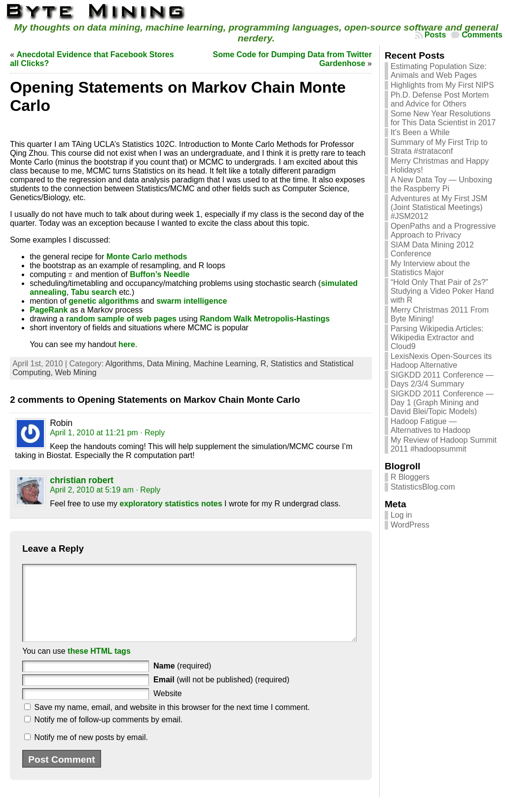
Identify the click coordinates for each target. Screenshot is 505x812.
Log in (401, 515)
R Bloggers (410, 477)
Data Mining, (170, 364)
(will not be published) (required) (221, 694)
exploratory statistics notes (171, 504)
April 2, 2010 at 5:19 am (92, 490)
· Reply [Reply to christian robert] (148, 490)
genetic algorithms (104, 301)
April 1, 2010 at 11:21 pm (94, 433)
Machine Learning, (227, 364)
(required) (182, 681)
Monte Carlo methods (147, 257)
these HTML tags (99, 666)
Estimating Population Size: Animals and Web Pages (439, 71)
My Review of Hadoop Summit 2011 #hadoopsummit (444, 444)
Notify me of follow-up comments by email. (109, 734)
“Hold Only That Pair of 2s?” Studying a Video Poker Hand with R (442, 291)
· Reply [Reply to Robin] (152, 433)
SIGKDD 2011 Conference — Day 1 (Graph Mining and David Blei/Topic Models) (442, 403)
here (127, 344)
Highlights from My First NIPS (442, 85)
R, (265, 364)
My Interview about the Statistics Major (430, 268)
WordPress (410, 525)
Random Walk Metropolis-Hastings (265, 319)
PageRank (49, 310)
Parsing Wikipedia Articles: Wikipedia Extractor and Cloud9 (437, 337)
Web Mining (75, 372)
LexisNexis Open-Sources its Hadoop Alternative (441, 361)
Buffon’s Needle (160, 274)
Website (168, 708)
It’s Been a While (420, 132)
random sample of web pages (121, 319)
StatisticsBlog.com (423, 487)
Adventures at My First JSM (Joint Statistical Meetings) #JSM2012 (439, 207)
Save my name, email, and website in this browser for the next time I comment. (172, 722)
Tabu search (94, 292)
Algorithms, (126, 364)
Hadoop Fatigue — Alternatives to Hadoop (431, 426)
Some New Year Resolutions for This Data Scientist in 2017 (443, 118)
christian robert (82, 480)
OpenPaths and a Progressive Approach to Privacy (443, 230)
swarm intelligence (192, 301)
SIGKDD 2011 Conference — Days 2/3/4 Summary (442, 379)
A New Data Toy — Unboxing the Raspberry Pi (441, 184)
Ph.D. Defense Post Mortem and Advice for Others (440, 99)
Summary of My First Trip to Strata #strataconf (439, 147)
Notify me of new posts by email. (91, 752)
